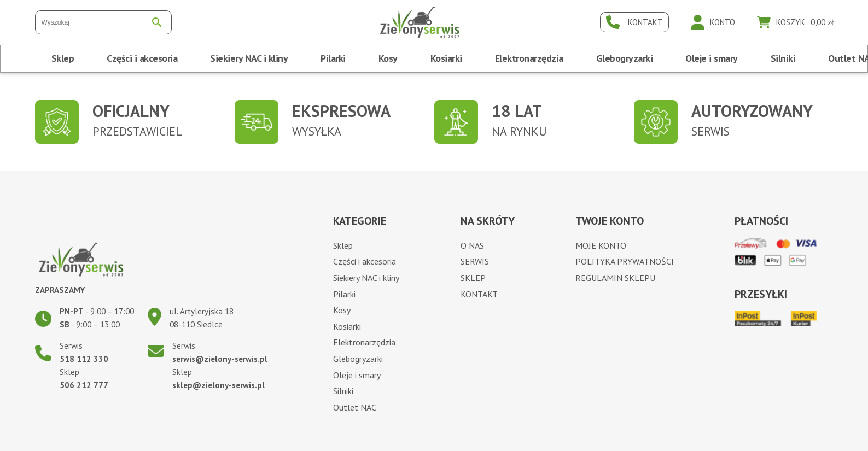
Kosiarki (446, 58)
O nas (472, 245)
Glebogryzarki (625, 58)
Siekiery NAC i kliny (249, 58)
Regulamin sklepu (615, 278)
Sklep (63, 58)
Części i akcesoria (142, 58)
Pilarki (333, 58)
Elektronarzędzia (529, 58)
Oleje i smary (712, 58)
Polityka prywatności (625, 261)
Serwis (475, 261)
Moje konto (601, 245)
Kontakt (479, 294)
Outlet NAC (355, 407)
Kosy (388, 58)
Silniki (783, 58)
